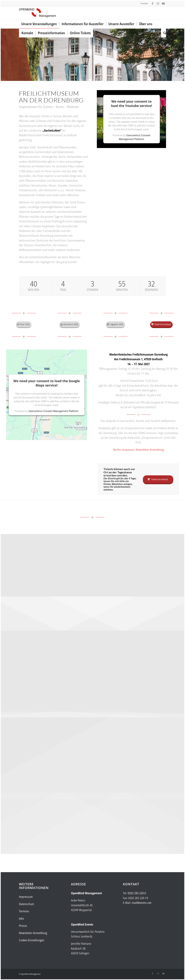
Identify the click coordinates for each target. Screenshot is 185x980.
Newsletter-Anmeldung (33, 933)
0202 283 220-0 (137, 893)
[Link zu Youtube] (163, 3)
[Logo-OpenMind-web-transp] (37, 13)
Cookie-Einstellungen (32, 940)
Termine (144, 3)
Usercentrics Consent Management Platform (53, 411)
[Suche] (164, 33)
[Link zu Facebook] (152, 3)
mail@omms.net (142, 903)
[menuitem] (39, 24)
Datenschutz (26, 904)
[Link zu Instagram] (158, 3)
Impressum (26, 897)
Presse (23, 926)
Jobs (21, 918)
